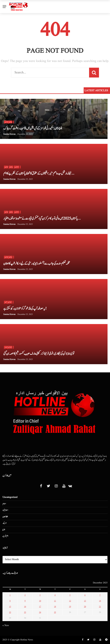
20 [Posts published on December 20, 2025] (85, 607)
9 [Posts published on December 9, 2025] (25, 601)
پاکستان (10, 122)
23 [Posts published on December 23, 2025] (25, 612)
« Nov (6, 625)
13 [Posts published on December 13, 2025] (85, 601)
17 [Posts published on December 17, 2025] (40, 607)
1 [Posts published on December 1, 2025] (10, 595)
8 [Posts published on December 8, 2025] (10, 601)
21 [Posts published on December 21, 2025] (100, 607)
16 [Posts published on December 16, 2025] (25, 607)
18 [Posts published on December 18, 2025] (55, 607)
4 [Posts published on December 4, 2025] (55, 595)
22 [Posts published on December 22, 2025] (10, 612)
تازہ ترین (10, 302)
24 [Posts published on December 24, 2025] (40, 612)
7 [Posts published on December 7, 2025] (100, 595)
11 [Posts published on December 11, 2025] (55, 601)
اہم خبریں (17, 167)
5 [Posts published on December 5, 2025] (70, 595)
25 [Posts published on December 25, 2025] (55, 612)
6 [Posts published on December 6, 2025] (85, 595)
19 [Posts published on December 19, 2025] (70, 607)
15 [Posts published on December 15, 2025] (10, 607)
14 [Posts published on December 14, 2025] (100, 601)
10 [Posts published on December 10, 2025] (40, 601)
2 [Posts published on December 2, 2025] (25, 595)
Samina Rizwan (9, 134)
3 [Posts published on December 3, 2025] (40, 595)
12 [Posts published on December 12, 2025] (70, 601)
